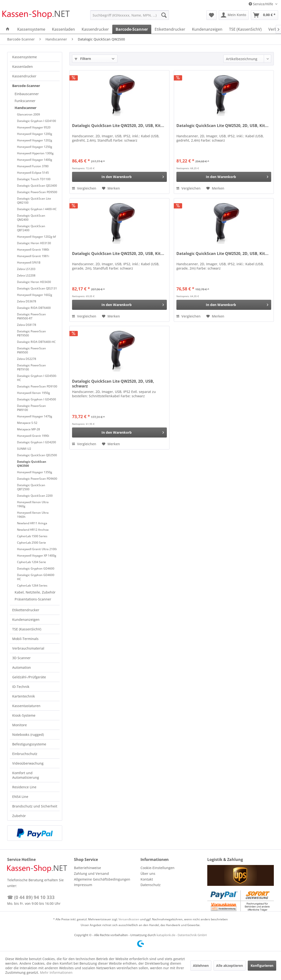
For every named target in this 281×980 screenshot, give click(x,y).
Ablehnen (201, 966)
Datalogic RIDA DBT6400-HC (36, 342)
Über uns (148, 873)
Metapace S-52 (27, 423)
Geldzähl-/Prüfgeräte (29, 677)
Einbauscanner (27, 94)
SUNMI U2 (24, 449)
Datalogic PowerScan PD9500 (37, 192)
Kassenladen (22, 66)
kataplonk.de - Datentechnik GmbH (182, 935)
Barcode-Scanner (26, 86)
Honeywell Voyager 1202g (35, 140)
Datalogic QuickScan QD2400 (37, 186)
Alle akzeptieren (230, 966)
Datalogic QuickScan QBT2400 (31, 228)
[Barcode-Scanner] (132, 29)
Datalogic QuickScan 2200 (35, 496)
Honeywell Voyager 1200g (35, 134)
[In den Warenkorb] (119, 177)
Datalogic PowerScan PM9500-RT (31, 316)
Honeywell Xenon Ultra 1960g (33, 504)
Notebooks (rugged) (28, 735)
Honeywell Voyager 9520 (34, 127)
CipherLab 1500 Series (32, 536)
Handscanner (25, 108)
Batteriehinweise (87, 868)
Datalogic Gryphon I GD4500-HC (37, 378)
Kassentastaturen (26, 706)
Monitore (20, 725)
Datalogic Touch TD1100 (34, 179)
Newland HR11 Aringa (32, 523)
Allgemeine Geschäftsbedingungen (102, 879)
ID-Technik (21, 687)
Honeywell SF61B (29, 262)
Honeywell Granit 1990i (33, 436)
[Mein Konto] (234, 15)
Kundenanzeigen (26, 620)
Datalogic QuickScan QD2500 (37, 455)
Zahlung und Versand (91, 873)
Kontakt (147, 879)
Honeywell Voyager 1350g (35, 472)
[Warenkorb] (264, 15)
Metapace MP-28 (28, 429)
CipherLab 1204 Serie (31, 562)
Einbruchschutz (25, 754)
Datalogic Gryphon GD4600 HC (36, 577)
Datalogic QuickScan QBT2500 (31, 487)
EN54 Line (20, 797)
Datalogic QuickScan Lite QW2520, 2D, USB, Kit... (118, 126)
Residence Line (24, 787)
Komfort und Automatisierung (26, 775)
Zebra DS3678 (27, 301)
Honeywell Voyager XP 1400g (37, 556)
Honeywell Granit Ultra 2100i (37, 549)
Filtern (83, 59)
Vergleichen (84, 188)
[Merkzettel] (211, 15)
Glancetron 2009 (28, 114)
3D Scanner (21, 658)
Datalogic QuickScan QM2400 (31, 218)
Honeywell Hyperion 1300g (35, 153)
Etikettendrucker (26, 610)
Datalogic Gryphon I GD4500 (37, 399)
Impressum (83, 885)
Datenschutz (151, 885)
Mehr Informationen (56, 972)
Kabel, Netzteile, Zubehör (35, 592)
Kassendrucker (24, 76)
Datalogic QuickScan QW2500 (32, 464)
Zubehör (19, 816)
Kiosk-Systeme (24, 715)
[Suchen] (164, 15)
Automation (22, 667)
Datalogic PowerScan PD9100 (37, 386)
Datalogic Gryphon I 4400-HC (37, 209)
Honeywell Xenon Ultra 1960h (33, 515)
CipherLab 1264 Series (32, 585)
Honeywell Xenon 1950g (34, 393)
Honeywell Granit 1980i (33, 250)
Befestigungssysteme (29, 744)
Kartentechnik (24, 696)
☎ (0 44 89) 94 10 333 (31, 897)
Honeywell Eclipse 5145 (33, 173)
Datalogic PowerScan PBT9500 (31, 333)
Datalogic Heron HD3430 (34, 282)
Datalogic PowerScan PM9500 (31, 350)
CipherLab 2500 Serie (31, 543)
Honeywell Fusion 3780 (33, 166)
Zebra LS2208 (26, 275)
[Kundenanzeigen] (207, 29)
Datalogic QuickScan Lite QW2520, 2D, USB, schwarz (113, 384)
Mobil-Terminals (25, 639)
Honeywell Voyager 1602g (35, 295)
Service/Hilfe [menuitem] (261, 4)
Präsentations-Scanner (33, 599)
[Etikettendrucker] (170, 29)
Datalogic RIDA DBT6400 (34, 308)
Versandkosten (129, 919)
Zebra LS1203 (26, 269)
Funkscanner (25, 101)
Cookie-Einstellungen (157, 868)
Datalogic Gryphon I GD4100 (37, 121)
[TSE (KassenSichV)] (245, 29)
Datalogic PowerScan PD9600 (37, 479)
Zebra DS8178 (27, 325)
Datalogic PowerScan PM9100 (31, 408)
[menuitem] (130, 15)
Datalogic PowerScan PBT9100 (31, 367)
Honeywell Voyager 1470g (35, 416)
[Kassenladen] (63, 29)
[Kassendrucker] (95, 29)
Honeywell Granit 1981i (33, 256)
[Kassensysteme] (31, 29)
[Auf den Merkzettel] (111, 188)
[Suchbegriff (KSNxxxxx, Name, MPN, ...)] (130, 15)
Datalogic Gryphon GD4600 (36, 568)
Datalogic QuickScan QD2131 (37, 288)
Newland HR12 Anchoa (33, 530)
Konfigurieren (262, 966)
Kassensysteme (25, 57)
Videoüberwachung (28, 763)
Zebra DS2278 (27, 359)
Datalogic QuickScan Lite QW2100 (34, 201)
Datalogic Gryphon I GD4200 (37, 442)
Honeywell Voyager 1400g (35, 160)
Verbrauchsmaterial (28, 648)
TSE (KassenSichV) (27, 629)
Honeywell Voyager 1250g (35, 147)
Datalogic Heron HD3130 (34, 243)
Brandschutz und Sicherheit (35, 806)
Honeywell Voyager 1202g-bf (36, 237)
